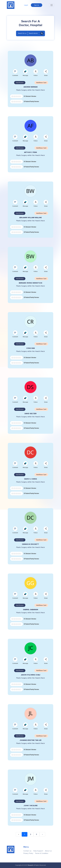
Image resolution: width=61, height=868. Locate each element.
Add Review (20, 83)
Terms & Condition (42, 853)
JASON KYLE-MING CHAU (31, 675)
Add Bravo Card (41, 83)
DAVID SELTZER (30, 414)
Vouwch (30, 865)
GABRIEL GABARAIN (31, 610)
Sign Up (37, 5)
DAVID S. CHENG (31, 479)
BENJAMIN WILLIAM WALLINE (31, 218)
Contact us (27, 851)
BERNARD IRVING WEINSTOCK (31, 283)
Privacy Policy (28, 853)
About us (48, 851)
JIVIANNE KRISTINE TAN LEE (31, 740)
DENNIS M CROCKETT (30, 544)
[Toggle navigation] (52, 5)
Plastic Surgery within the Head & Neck (30, 90)
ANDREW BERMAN (31, 87)
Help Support (38, 851)
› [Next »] (42, 834)
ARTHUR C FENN (30, 152)
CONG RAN (31, 348)
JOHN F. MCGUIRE (31, 806)
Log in (26, 5)
